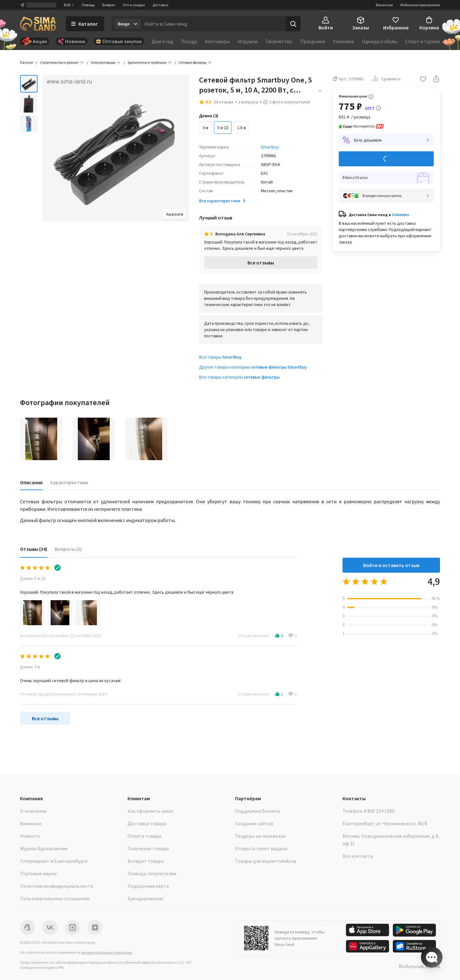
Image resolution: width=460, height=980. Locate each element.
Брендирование (145, 898)
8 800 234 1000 (379, 811)
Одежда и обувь (380, 41)
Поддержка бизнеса (257, 811)
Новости (30, 836)
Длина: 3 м (30, 667)
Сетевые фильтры (192, 62)
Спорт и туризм (423, 41)
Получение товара (148, 848)
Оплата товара (144, 836)
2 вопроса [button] (248, 102)
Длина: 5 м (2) (33, 578)
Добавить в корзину (386, 159)
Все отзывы (261, 263)
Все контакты (358, 856)
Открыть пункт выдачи (261, 848)
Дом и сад (162, 41)
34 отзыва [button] (223, 102)
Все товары (220, 357)
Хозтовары (217, 41)
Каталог (27, 62)
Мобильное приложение (420, 5)
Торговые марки (38, 873)
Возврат (109, 5)
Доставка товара (147, 823)
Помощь (88, 5)
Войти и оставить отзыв (391, 565)
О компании (33, 811)
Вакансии (384, 5)
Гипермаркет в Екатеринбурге (54, 861)
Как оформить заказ (150, 811)
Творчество (279, 41)
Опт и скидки (134, 5)
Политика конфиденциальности (57, 886)
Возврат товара (146, 861)
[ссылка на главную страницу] (38, 24)
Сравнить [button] (386, 79)
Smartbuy (270, 147)
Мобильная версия (419, 966)
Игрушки (248, 41)
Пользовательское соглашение (55, 898)
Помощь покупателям (152, 873)
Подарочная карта (148, 886)
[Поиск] (293, 24)
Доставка (160, 5)
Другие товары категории (253, 367)
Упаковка (343, 41)
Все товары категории (239, 377)
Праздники (313, 41)
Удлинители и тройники (147, 62)
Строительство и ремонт (59, 62)
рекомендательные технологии (107, 952)
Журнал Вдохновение (44, 848)
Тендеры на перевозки (260, 836)
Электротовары (103, 62)
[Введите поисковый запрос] (213, 24)
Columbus (400, 215)
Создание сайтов (254, 823)
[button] (423, 80)
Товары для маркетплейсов (266, 861)
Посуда (189, 41)
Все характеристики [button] (223, 201)
